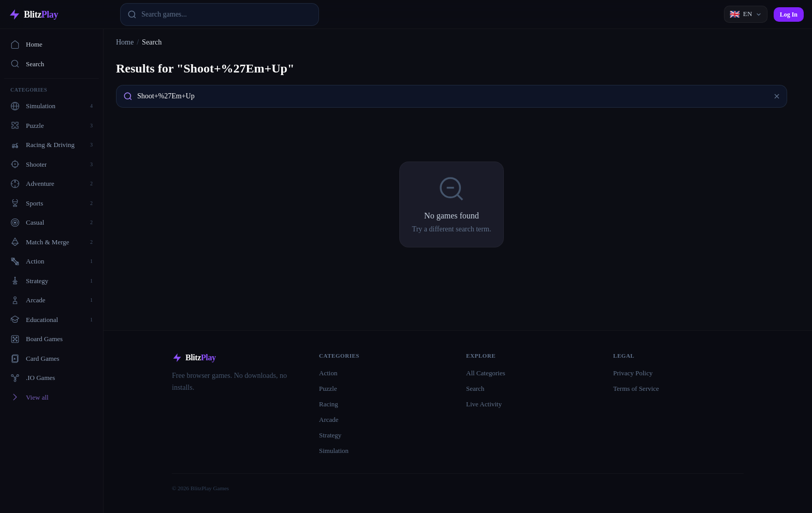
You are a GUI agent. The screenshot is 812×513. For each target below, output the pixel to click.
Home (26, 45)
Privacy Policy (633, 373)
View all (30, 397)
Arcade (329, 420)
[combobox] (220, 14)
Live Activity (484, 404)
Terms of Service (636, 389)
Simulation (334, 451)
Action (328, 373)
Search (27, 64)
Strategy (330, 435)
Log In (789, 14)
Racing (329, 404)
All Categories (485, 373)
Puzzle (328, 389)
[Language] (746, 14)
